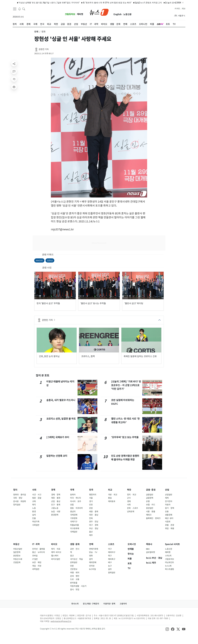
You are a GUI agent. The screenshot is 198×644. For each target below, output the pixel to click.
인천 (91, 505)
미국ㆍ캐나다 (76, 498)
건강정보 (74, 569)
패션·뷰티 (169, 518)
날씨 (34, 515)
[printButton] (14, 87)
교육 (34, 501)
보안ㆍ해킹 (37, 562)
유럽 (72, 505)
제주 (91, 535)
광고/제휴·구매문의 (91, 604)
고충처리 (123, 604)
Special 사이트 (172, 544)
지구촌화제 (75, 528)
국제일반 (74, 532)
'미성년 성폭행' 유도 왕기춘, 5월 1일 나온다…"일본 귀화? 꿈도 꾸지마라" (37, 3)
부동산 (16, 544)
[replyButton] (14, 71)
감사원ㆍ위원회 (20, 501)
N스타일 (92, 569)
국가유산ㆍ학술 (76, 559)
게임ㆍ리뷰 (37, 566)
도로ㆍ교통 (75, 579)
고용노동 (55, 508)
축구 (110, 556)
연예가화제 (94, 549)
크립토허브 (70, 14)
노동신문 (127, 14)
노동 (34, 508)
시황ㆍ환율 (151, 512)
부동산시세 (18, 559)
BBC (148, 549)
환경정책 (55, 515)
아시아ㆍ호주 (76, 501)
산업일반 (169, 495)
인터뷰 (92, 566)
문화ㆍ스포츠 (132, 508)
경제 (53, 490)
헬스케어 (55, 556)
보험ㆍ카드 (151, 505)
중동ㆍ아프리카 (76, 508)
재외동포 (112, 501)
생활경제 (169, 515)
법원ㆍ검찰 (37, 498)
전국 (91, 490)
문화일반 (74, 562)
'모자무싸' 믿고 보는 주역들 (125, 437)
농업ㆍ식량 (56, 512)
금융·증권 (151, 490)
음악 (91, 559)
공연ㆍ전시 (75, 549)
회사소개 (75, 604)
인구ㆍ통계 (56, 505)
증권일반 (150, 508)
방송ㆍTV (93, 552)
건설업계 (17, 562)
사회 (34, 490)
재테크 (149, 515)
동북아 (73, 495)
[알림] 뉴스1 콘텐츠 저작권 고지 (136, 3)
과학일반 (36, 569)
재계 (167, 498)
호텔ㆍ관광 (170, 525)
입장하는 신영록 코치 (57, 456)
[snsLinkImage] (167, 629)
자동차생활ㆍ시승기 (78, 586)
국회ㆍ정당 (18, 498)
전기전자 (169, 501)
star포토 (39, 260)
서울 (91, 498)
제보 (184, 9)
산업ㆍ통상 (56, 501)
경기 (91, 501)
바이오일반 (56, 559)
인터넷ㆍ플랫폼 (38, 549)
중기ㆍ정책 (170, 508)
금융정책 (150, 498)
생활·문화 (75, 544)
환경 (34, 512)
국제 (72, 490)
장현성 (50, 260)
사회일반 (36, 525)
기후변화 (74, 518)
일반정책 (17, 552)
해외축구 (112, 559)
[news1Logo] (24, 618)
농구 (110, 566)
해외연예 (93, 562)
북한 (129, 490)
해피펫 (80, 14)
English (118, 14)
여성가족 (36, 522)
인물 (34, 518)
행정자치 (93, 495)
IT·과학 (36, 544)
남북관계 (131, 512)
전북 (91, 518)
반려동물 (74, 583)
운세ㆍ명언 (75, 576)
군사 (129, 498)
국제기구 (74, 522)
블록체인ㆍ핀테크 (153, 518)
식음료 (168, 522)
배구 (110, 562)
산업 (167, 490)
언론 (72, 566)
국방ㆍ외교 (113, 495)
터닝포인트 (169, 562)
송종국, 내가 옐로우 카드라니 (61, 400)
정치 (15, 490)
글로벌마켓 (150, 552)
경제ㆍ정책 (56, 495)
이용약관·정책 (109, 604)
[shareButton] (14, 64)
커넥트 (177, 9)
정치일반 (17, 505)
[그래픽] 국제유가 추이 (58, 437)
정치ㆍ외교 (132, 495)
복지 (34, 505)
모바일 (35, 556)
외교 (110, 490)
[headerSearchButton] (24, 9)
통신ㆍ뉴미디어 (38, 552)
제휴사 (149, 544)
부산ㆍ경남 (94, 528)
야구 (110, 549)
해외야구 (112, 552)
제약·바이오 (56, 552)
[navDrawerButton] (15, 9)
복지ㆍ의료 (56, 549)
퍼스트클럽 (169, 569)
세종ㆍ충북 (94, 512)
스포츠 (111, 544)
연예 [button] (36, 32)
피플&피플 (74, 525)
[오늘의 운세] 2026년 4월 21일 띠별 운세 (170, 3)
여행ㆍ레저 (75, 573)
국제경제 (74, 515)
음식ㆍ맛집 (75, 590)
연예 (91, 544)
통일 (110, 498)
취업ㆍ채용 (170, 528)
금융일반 (150, 495)
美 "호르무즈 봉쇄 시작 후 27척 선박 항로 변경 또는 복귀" (95, 3)
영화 (91, 556)
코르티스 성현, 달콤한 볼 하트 (61, 419)
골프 (110, 569)
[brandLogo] (99, 12)
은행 (148, 501)
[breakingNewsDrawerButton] (20, 9)
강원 (91, 508)
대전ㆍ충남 (94, 515)
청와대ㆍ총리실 (20, 495)
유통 (167, 512)
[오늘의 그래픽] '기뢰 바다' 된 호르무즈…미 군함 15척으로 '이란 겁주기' (126, 385)
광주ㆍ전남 (94, 522)
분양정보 (17, 556)
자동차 (168, 505)
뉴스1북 (168, 566)
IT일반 (35, 559)
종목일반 (112, 573)
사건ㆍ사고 (37, 495)
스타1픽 (168, 556)
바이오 (54, 544)
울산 (91, 532)
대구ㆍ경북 (94, 525)
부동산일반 (18, 549)
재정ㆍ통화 (56, 498)
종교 (72, 556)
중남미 (73, 512)
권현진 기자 (44, 49)
